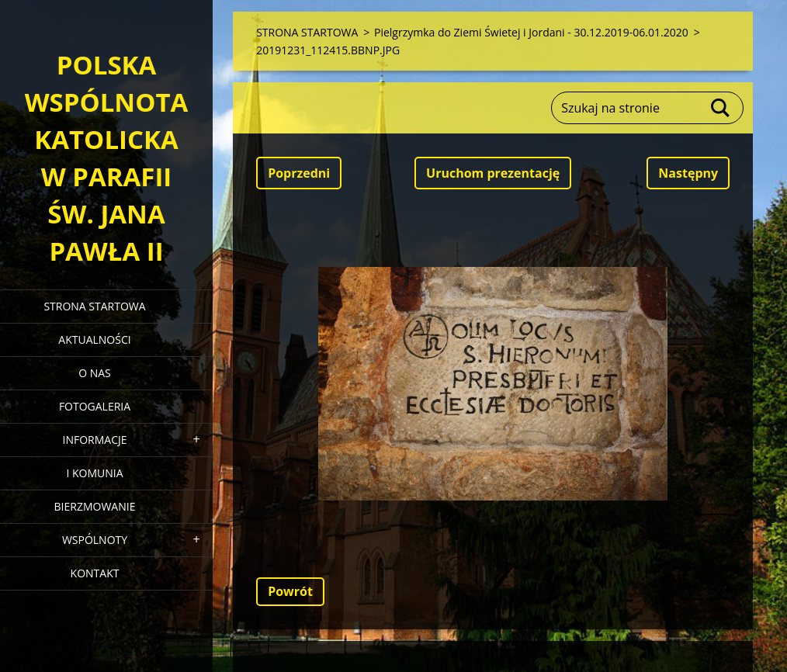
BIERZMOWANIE (95, 506)
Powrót (290, 591)
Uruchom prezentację (493, 173)
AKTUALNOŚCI (94, 339)
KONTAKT (95, 573)
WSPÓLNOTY (95, 540)
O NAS (95, 373)
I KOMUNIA (94, 473)
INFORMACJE (94, 440)
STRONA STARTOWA (94, 306)
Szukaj (721, 108)
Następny (688, 173)
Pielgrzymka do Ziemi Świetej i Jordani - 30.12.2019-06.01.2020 (531, 32)
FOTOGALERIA (95, 406)
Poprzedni (299, 173)
